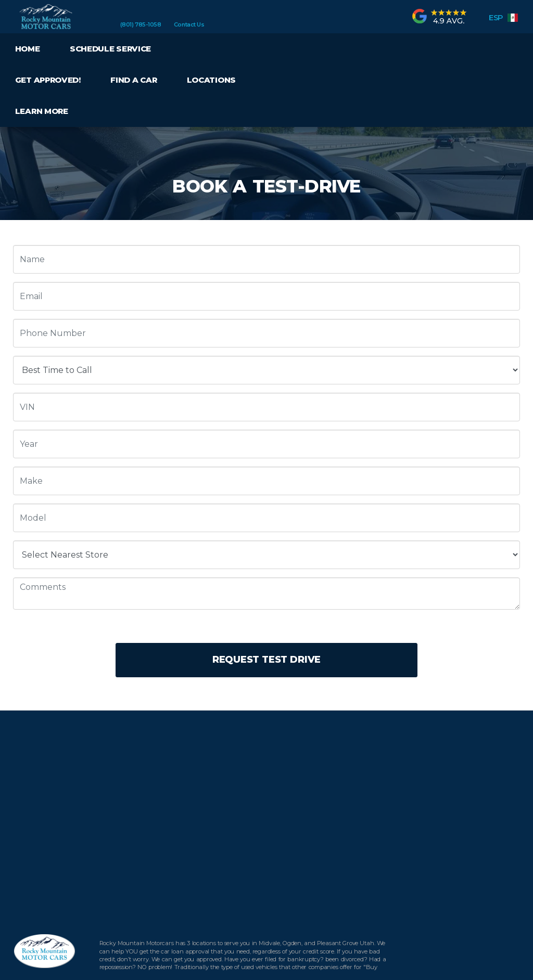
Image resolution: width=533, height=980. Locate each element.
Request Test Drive (266, 660)
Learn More (42, 111)
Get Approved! (48, 80)
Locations (211, 80)
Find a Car (134, 80)
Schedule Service (110, 49)
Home (28, 49)
